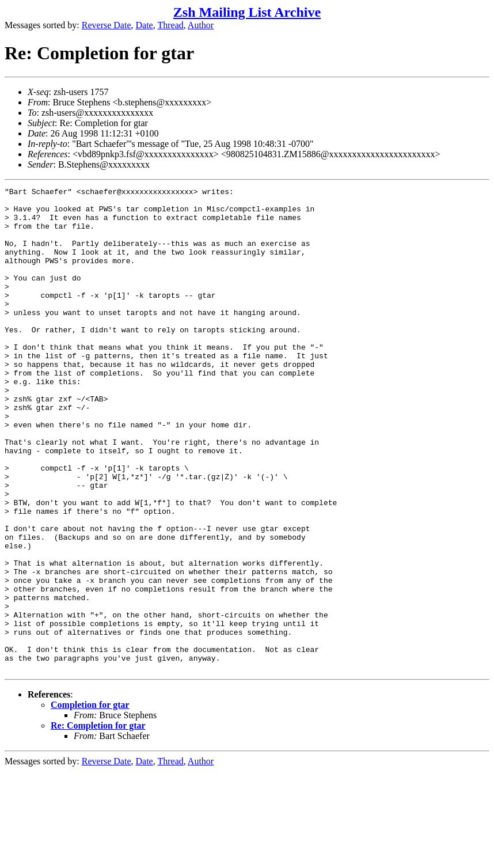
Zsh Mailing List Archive (247, 12)
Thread (170, 25)
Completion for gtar (90, 801)
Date (145, 25)
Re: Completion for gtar (98, 822)
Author (201, 25)
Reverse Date (107, 25)
